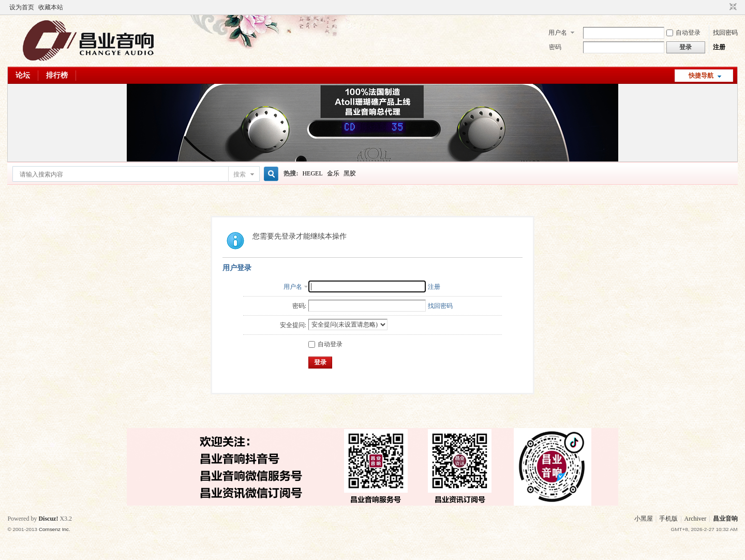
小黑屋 (644, 519)
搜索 (240, 174)
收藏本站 (51, 7)
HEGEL (312, 173)
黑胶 (350, 173)
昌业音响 (725, 519)
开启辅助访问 (723, 7)
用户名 (558, 33)
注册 (719, 47)
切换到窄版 (732, 7)
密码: (299, 306)
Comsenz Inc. (55, 529)
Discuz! (48, 519)
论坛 (23, 75)
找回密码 (725, 33)
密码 (555, 47)
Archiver (696, 519)
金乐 (333, 173)
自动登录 (683, 33)
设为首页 (22, 7)
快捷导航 (701, 76)
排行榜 (57, 75)
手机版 (668, 519)
